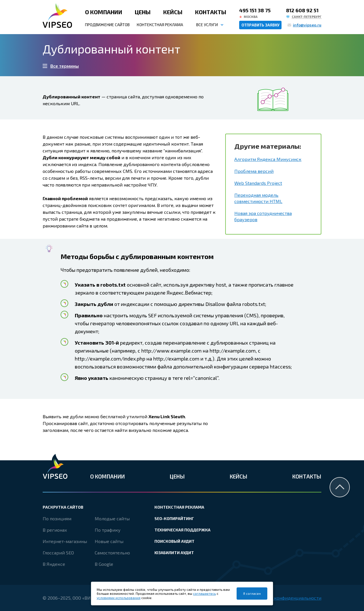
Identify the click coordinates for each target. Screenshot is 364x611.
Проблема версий (254, 171)
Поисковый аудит (174, 541)
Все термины (65, 66)
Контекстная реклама (160, 25)
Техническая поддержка (182, 530)
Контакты (211, 12)
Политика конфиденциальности (286, 598)
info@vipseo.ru (307, 25)
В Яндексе (54, 564)
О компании (104, 12)
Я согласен (252, 593)
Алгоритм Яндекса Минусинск (268, 159)
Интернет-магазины (65, 541)
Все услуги (207, 25)
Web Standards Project (258, 183)
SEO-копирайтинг (174, 518)
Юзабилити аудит (174, 553)
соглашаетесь (204, 593)
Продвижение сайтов (107, 25)
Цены (143, 12)
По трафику (108, 530)
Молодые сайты (112, 518)
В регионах (55, 530)
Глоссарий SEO (58, 553)
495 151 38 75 (255, 10)
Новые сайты (109, 541)
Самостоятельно (112, 553)
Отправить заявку (260, 25)
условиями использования (119, 598)
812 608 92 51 (302, 10)
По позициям (57, 518)
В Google (104, 564)
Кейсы (173, 12)
